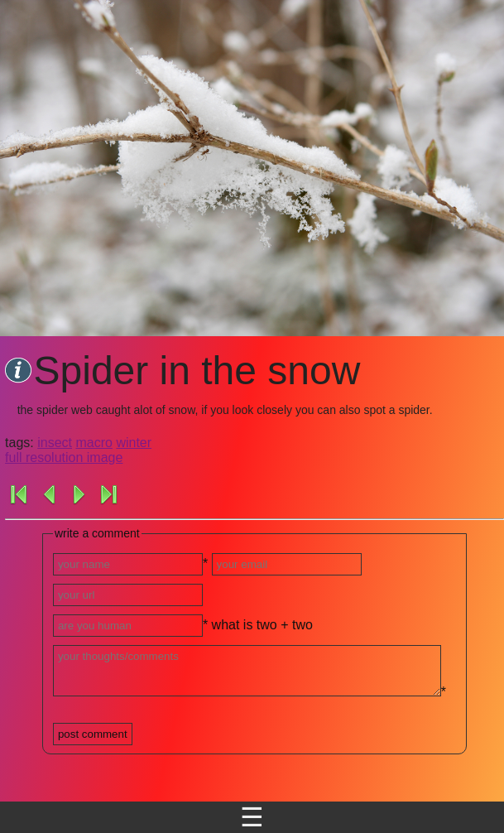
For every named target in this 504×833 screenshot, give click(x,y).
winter (134, 443)
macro (94, 443)
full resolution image (64, 457)
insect (55, 443)
